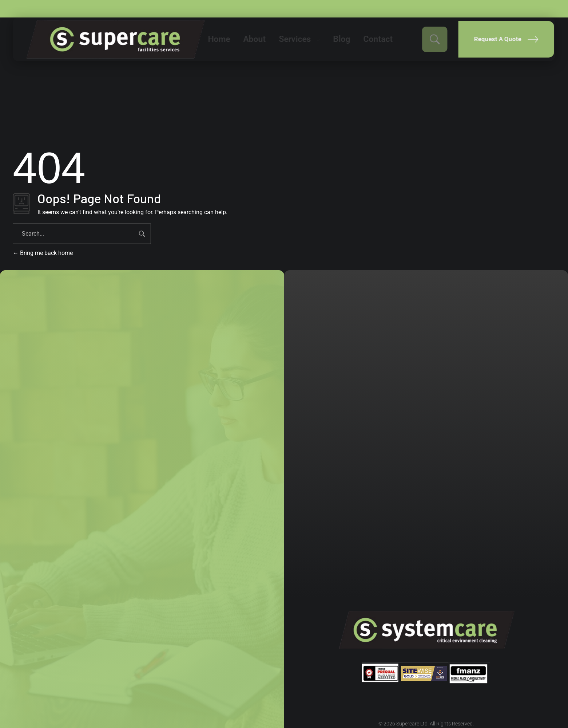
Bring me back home (43, 253)
